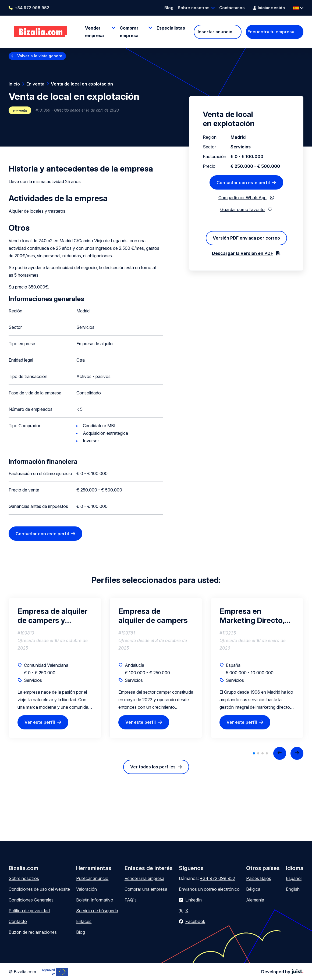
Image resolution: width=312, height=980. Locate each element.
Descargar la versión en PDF (242, 253)
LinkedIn (194, 900)
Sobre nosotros (194, 8)
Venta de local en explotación (82, 84)
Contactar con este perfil (42, 534)
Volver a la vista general (40, 56)
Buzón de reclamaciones (33, 932)
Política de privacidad (29, 911)
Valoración (86, 889)
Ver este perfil (40, 722)
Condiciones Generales (31, 900)
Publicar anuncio (92, 878)
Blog (169, 8)
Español (294, 878)
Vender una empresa (144, 878)
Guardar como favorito (242, 209)
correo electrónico (222, 889)
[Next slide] (297, 753)
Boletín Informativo (95, 900)
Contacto (18, 921)
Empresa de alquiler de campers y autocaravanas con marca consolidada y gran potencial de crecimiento (54, 616)
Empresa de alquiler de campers (153, 616)
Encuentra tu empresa (271, 32)
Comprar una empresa (146, 889)
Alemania (255, 900)
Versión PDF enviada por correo (246, 238)
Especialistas (171, 28)
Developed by (282, 972)
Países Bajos (259, 878)
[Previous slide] (280, 753)
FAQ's (131, 900)
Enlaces (84, 921)
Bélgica (253, 889)
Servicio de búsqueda (97, 911)
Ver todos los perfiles (153, 767)
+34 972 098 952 (32, 8)
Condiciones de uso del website (39, 889)
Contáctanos (232, 8)
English (293, 889)
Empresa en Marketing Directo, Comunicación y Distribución (252, 616)
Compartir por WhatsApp (242, 198)
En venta (35, 84)
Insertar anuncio (215, 32)
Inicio (14, 84)
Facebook (195, 921)
